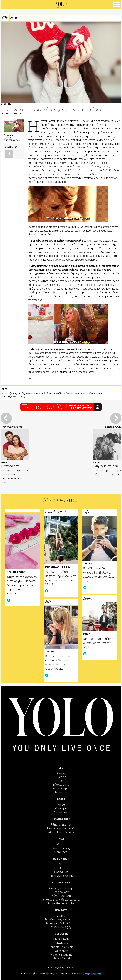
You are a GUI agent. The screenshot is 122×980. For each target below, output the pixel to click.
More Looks (61, 812)
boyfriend (40, 393)
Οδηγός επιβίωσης (61, 888)
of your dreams (96, 393)
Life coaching (61, 785)
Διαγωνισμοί (61, 788)
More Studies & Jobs (61, 903)
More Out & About (61, 876)
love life (57, 393)
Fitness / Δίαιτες (61, 824)
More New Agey (61, 927)
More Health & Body (61, 832)
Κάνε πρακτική (61, 896)
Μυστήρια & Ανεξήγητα (61, 923)
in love (67, 393)
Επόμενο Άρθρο (113, 427)
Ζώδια (61, 916)
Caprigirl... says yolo (61, 947)
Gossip (61, 844)
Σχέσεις (61, 777)
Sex (61, 781)
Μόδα (61, 804)
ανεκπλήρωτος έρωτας (14, 397)
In (61, 868)
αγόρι (30, 393)
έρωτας (13, 393)
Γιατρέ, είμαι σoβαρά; (61, 828)
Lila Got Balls (61, 939)
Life (5, 18)
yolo (5, 393)
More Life (61, 792)
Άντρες (15, 18)
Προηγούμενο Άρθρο (11, 427)
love (49, 393)
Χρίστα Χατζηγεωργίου (12, 139)
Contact (70, 968)
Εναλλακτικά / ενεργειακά (61, 919)
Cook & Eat (61, 872)
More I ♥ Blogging (61, 955)
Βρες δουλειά (61, 892)
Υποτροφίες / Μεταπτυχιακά (61, 899)
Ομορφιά (61, 808)
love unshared (79, 393)
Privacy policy (56, 968)
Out (61, 864)
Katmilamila (61, 943)
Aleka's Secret (61, 958)
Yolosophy (61, 951)
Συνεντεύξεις (61, 848)
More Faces (61, 852)
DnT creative (63, 974)
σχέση (22, 393)
